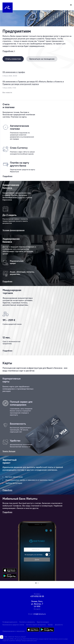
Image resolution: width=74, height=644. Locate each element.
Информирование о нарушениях (14, 631)
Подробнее (7, 512)
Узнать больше (9, 451)
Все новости (7, 92)
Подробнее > (9, 51)
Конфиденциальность (10, 622)
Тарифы (50, 625)
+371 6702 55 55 (37, 596)
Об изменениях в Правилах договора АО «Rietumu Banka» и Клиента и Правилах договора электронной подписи (33, 83)
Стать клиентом (13, 59)
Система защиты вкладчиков (36, 625)
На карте (37, 609)
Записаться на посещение (42, 59)
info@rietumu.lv (40, 614)
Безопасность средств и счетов (13, 625)
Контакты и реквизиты (27, 622)
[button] (36, 583)
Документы (59, 625)
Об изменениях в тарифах (14, 72)
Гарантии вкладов (43, 622)
